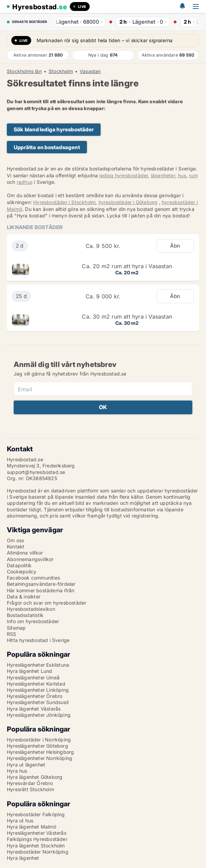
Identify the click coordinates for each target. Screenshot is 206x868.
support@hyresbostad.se (36, 472)
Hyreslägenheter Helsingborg (40, 752)
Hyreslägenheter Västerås (37, 833)
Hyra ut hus (20, 821)
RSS (12, 634)
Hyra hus (17, 771)
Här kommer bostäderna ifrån (41, 590)
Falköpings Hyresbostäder (37, 839)
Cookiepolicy (22, 572)
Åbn (175, 246)
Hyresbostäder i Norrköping (39, 740)
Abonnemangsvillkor (30, 559)
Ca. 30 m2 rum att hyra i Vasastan (127, 317)
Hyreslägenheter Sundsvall (38, 702)
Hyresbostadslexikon (31, 609)
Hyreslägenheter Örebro (35, 696)
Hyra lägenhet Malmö (31, 827)
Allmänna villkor (25, 553)
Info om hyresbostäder (33, 621)
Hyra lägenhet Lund (30, 671)
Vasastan (90, 71)
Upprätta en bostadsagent (47, 147)
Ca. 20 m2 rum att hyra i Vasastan (127, 266)
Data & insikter (24, 597)
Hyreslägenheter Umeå (33, 677)
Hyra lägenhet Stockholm (36, 846)
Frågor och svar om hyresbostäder (47, 603)
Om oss (15, 540)
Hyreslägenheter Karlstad (36, 684)
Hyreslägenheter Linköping (38, 690)
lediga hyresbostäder (124, 175)
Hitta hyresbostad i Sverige (38, 640)
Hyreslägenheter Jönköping (39, 715)
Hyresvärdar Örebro (30, 783)
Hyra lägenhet (23, 858)
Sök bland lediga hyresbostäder (54, 129)
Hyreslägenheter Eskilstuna (38, 665)
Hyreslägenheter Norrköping (40, 758)
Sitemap (16, 628)
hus (182, 175)
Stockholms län (24, 71)
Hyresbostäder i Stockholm (64, 202)
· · (76, 22)
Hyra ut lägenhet (26, 765)
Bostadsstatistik (25, 615)
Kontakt (16, 546)
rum (193, 175)
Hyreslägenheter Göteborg (37, 746)
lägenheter (163, 175)
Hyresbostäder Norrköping (38, 852)
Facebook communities (33, 578)
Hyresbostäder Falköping (36, 814)
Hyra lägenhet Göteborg (35, 777)
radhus (25, 182)
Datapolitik (19, 565)
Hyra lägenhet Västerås (34, 709)
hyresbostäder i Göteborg (128, 202)
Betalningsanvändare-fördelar (41, 584)
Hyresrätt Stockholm (30, 789)
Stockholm (61, 71)
